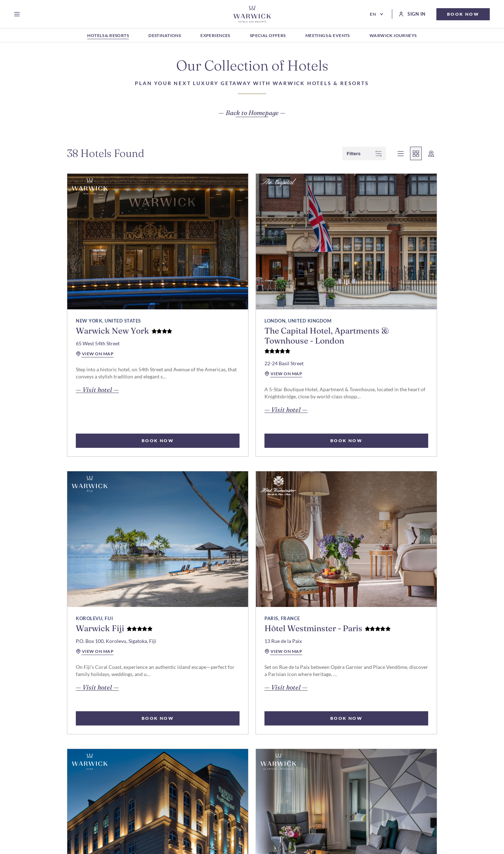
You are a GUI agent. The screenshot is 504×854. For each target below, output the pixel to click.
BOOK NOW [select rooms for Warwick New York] (126, 410)
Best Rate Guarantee (316, 745)
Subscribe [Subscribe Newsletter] (37, 812)
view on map (95, 307)
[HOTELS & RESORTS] (108, 36)
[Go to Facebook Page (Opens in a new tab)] (454, 814)
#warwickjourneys (468, 800)
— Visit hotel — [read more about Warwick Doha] (223, 617)
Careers (267, 745)
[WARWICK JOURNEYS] (393, 36)
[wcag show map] (431, 153)
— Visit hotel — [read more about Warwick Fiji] (349, 350)
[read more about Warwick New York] (126, 218)
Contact (197, 845)
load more (252, 717)
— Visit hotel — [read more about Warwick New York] (97, 350)
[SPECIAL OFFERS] (268, 36)
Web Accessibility (160, 845)
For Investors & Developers (159, 745)
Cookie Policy (117, 845)
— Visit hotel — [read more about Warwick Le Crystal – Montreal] (349, 637)
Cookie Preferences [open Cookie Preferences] (32, 845)
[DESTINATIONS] (165, 36)
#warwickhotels (471, 793)
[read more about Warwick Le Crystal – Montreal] (378, 485)
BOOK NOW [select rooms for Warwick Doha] (252, 668)
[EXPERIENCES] (215, 36)
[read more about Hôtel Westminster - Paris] (126, 485)
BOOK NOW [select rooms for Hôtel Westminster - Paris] (126, 668)
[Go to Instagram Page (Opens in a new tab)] (469, 814)
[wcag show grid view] (416, 153)
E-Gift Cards (439, 745)
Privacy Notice (78, 845)
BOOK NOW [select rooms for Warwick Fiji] (378, 410)
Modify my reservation (80, 745)
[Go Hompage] (252, 14)
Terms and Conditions (238, 845)
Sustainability (225, 745)
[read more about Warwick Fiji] (378, 218)
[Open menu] (18, 14)
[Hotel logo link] (252, 806)
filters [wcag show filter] (364, 154)
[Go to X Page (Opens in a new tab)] (486, 814)
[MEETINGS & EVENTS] (328, 36)
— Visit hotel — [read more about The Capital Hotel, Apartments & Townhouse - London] (223, 379)
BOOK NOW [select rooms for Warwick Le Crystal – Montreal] (378, 668)
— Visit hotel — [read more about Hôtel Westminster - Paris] (97, 627)
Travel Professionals (383, 745)
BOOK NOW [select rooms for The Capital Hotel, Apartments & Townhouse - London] (252, 410)
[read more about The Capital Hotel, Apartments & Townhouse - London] (252, 218)
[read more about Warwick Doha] (252, 485)
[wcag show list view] (401, 153)
